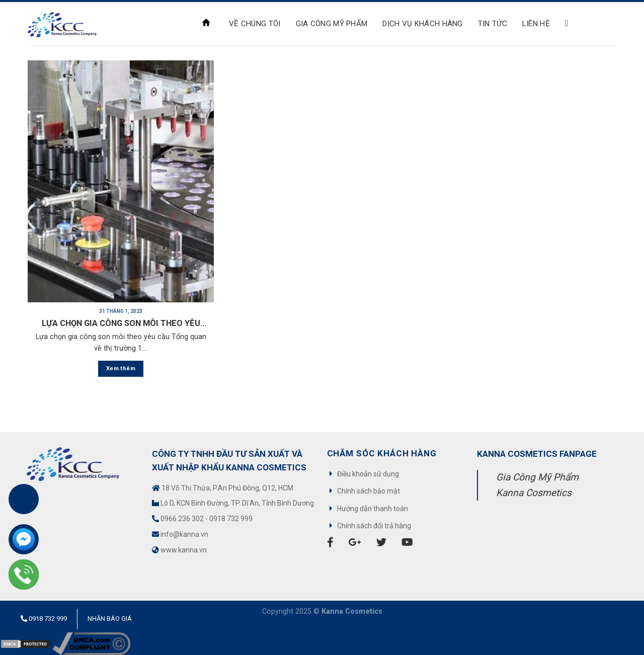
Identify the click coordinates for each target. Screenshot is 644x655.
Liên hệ (536, 24)
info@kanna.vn (184, 534)
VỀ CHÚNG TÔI (255, 24)
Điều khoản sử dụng (368, 474)
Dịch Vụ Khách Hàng (422, 24)
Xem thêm (121, 368)
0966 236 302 (182, 519)
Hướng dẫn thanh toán (373, 509)
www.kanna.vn (184, 550)
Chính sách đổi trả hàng (374, 526)
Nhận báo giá (110, 619)
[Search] (570, 24)
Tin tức (493, 24)
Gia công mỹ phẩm (332, 24)
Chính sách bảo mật (369, 491)
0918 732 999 (231, 519)
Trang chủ (206, 22)
